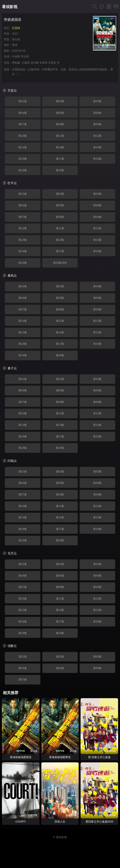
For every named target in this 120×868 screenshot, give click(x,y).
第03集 (97, 101)
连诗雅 (35, 63)
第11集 (60, 136)
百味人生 (60, 822)
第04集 (23, 113)
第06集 (97, 113)
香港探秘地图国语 (21, 757)
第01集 (23, 101)
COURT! (21, 822)
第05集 (60, 113)
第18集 (97, 159)
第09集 (97, 124)
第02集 (60, 101)
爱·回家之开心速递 (99, 757)
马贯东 (52, 63)
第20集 (60, 170)
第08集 (60, 124)
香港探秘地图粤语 (60, 757)
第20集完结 (60, 263)
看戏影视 (10, 7)
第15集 (97, 147)
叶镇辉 (16, 56)
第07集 (23, 124)
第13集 (23, 147)
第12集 (97, 136)
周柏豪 (16, 63)
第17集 (60, 159)
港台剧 (16, 39)
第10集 (23, 136)
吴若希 (43, 63)
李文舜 (25, 56)
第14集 (60, 147)
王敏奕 (26, 63)
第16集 (23, 159)
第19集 (23, 170)
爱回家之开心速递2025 (99, 822)
